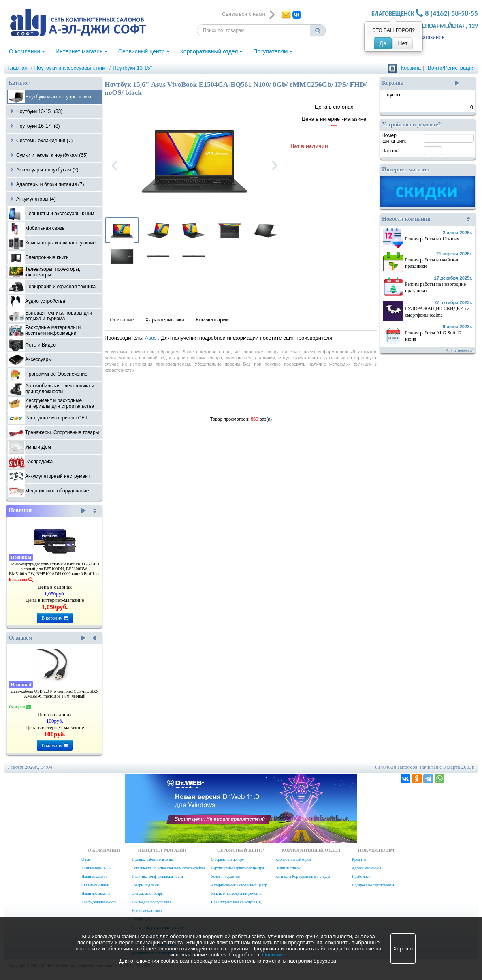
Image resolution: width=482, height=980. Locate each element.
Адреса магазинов (367, 868)
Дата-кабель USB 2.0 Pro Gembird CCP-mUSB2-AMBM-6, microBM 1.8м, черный (55, 694)
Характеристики (165, 320)
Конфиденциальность (99, 902)
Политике (274, 955)
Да (383, 43)
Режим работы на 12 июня (432, 239)
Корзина (411, 68)
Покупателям (273, 51)
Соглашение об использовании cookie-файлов (168, 868)
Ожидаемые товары (147, 894)
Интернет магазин (82, 51)
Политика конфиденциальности (157, 877)
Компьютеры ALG (96, 868)
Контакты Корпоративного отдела (303, 877)
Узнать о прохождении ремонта (236, 894)
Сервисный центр (144, 51)
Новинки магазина (147, 911)
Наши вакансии (94, 877)
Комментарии (212, 320)
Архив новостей (460, 350)
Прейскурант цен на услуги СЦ (236, 902)
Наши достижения (96, 894)
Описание (122, 320)
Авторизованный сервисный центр (239, 885)
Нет (403, 43)
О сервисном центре (227, 860)
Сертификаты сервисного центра (238, 868)
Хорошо (403, 949)
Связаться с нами (95, 885)
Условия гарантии (225, 877)
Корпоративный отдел (212, 51)
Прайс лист (361, 877)
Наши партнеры (288, 868)
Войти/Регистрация (451, 68)
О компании (27, 51)
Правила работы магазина (152, 860)
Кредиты (359, 860)
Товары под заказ (145, 885)
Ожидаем (47, 638)
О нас (86, 860)
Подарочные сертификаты (373, 885)
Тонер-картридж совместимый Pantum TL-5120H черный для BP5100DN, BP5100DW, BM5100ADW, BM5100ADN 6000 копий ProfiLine (55, 569)
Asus (152, 338)
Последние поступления (151, 902)
